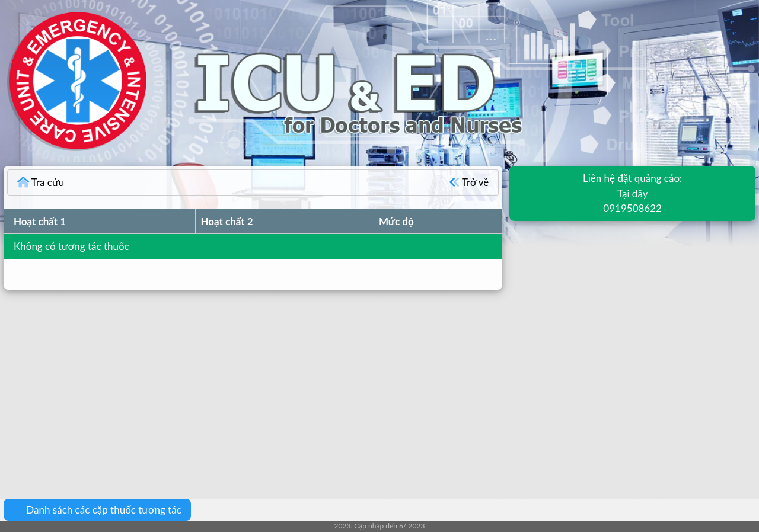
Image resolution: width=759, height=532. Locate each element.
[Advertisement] (356, 386)
